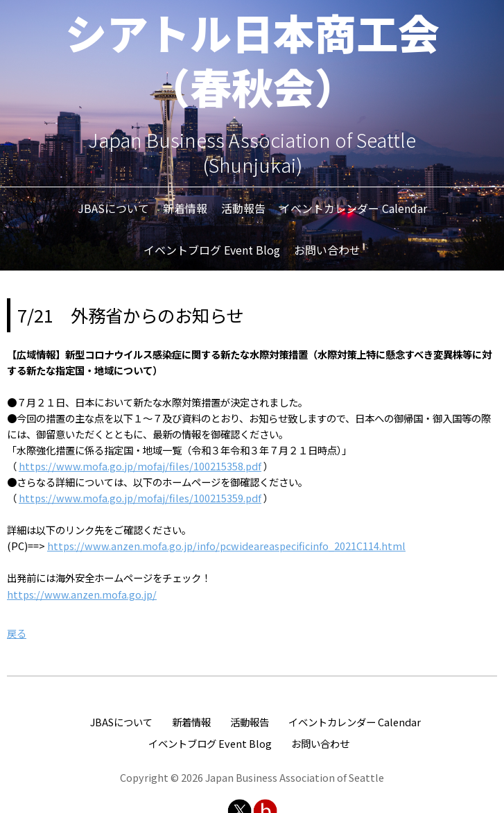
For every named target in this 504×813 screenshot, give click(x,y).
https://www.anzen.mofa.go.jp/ (82, 594)
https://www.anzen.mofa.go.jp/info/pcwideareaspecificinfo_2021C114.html (226, 546)
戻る (17, 633)
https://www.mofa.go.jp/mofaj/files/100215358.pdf (140, 466)
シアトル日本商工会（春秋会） (252, 59)
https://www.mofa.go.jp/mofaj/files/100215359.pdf (140, 498)
